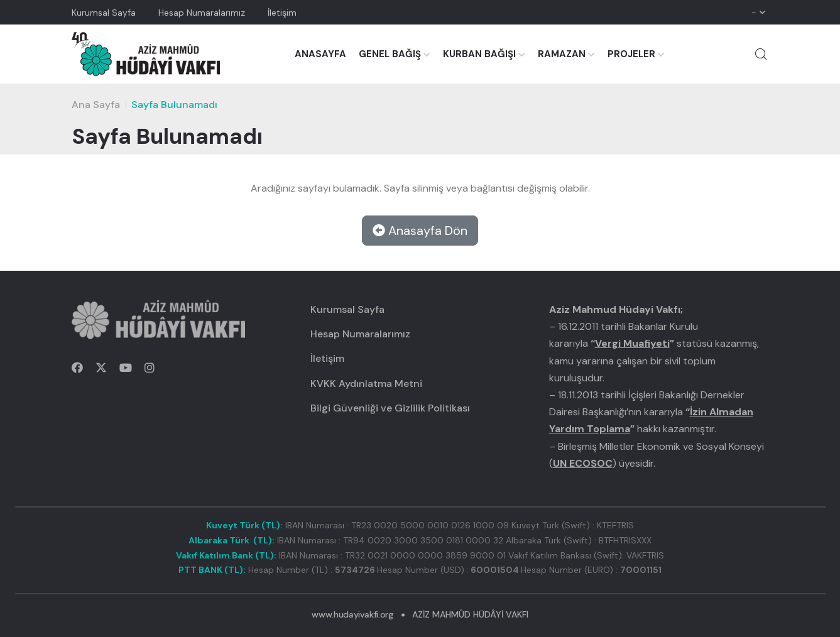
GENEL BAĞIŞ (390, 54)
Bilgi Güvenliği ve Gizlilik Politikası (390, 408)
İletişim (282, 13)
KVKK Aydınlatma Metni (366, 384)
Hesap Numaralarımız (202, 13)
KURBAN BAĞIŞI (479, 54)
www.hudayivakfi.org (352, 614)
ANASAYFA (320, 54)
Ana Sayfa (96, 105)
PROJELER (631, 54)
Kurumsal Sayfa (104, 13)
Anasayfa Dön (420, 231)
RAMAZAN (562, 54)
